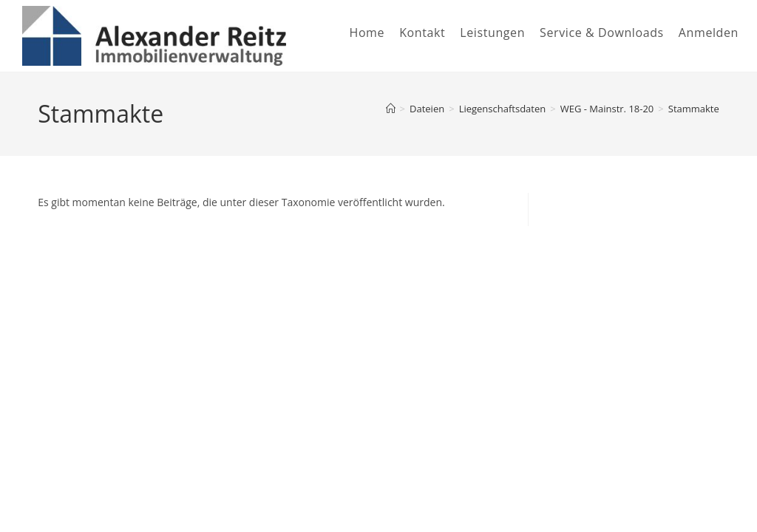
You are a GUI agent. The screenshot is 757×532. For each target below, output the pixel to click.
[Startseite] (391, 109)
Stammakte (694, 109)
